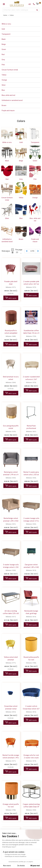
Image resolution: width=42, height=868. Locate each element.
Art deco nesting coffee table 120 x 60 (11, 612)
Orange (4, 80)
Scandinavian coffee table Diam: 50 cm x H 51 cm (31, 333)
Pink (3, 65)
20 (17, 252)
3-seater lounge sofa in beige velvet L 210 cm (11, 567)
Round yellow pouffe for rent (31, 658)
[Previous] (27, 251)
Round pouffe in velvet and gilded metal (11, 333)
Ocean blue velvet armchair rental (11, 707)
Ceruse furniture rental (10, 70)
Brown (4, 105)
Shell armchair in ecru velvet (11, 378)
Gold (3, 29)
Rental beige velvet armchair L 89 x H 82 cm (11, 521)
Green (4, 49)
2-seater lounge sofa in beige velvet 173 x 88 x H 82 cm (31, 521)
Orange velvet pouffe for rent (11, 805)
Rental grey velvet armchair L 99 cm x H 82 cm (11, 475)
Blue (3, 90)
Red (3, 54)
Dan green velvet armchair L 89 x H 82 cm (31, 567)
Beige (4, 44)
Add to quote (11, 298)
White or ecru (6, 24)
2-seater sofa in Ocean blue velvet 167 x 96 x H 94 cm (31, 709)
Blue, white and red (8, 95)
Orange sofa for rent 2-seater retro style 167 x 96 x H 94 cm (31, 758)
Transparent (6, 34)
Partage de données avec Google (15, 854)
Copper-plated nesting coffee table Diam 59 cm (31, 807)
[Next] (38, 251)
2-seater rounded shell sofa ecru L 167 (31, 378)
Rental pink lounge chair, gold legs (31, 612)
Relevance (6, 251)
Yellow (4, 75)
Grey (3, 60)
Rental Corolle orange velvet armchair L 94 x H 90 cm (11, 758)
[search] (37, 10)
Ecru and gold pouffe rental (11, 427)
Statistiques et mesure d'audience (16, 856)
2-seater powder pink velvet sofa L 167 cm (31, 283)
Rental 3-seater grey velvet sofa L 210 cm (31, 473)
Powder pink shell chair (11, 283)
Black (4, 39)
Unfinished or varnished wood (12, 100)
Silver (4, 85)
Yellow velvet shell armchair (11, 658)
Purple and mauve (8, 111)
